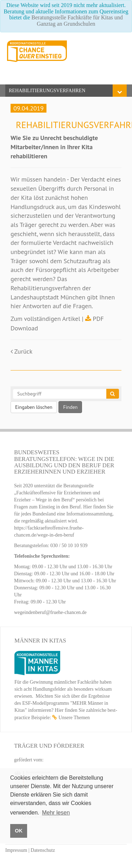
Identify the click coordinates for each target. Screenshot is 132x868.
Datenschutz (43, 850)
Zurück (21, 351)
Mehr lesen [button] (56, 813)
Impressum (16, 850)
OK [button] (19, 831)
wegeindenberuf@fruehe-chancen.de (50, 612)
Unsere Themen (74, 718)
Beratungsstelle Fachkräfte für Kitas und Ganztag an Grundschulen (77, 21)
